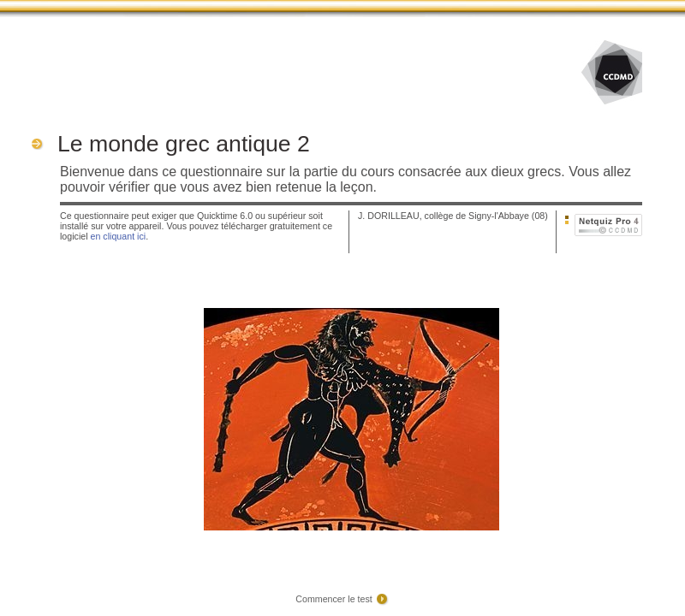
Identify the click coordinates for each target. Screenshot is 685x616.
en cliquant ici (119, 236)
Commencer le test (334, 599)
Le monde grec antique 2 (184, 144)
